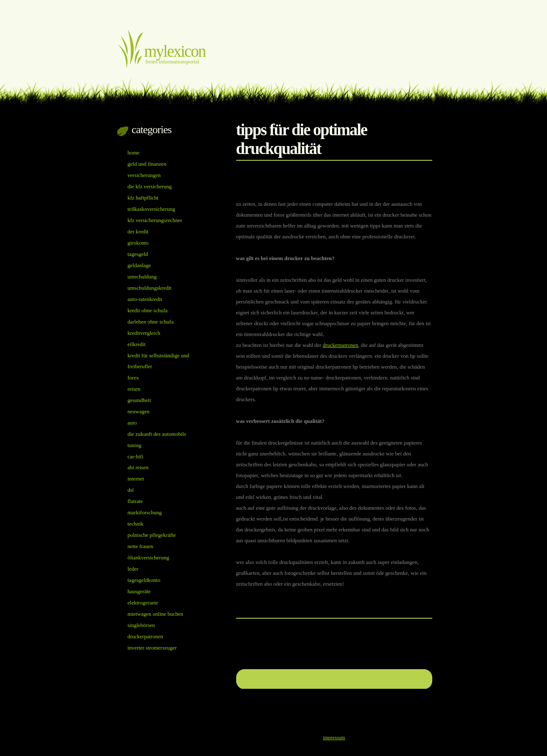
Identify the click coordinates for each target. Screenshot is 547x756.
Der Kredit (138, 231)
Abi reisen (138, 467)
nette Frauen (141, 546)
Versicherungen (144, 175)
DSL (131, 490)
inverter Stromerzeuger (152, 648)
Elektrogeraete (143, 603)
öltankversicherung (149, 558)
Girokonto (138, 243)
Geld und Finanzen (147, 164)
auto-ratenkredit (145, 299)
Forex (133, 378)
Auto (132, 423)
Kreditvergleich (144, 333)
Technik (136, 524)
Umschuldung (142, 277)
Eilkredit (137, 344)
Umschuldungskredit (150, 288)
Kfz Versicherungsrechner (155, 220)
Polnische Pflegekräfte (152, 535)
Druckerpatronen (340, 345)
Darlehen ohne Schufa (151, 322)
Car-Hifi (136, 456)
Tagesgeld (138, 254)
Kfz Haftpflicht (143, 198)
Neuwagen (139, 411)
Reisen (134, 389)
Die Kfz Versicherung (150, 186)
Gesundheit (139, 400)
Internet (136, 479)
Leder (133, 569)
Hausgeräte (139, 591)
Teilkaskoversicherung (151, 209)
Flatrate (135, 501)
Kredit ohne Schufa (148, 310)
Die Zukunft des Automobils (157, 434)
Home (134, 153)
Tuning (135, 445)
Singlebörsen (141, 625)
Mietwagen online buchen (156, 614)
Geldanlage (139, 265)
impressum (334, 738)
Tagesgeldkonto (144, 580)
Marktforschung (145, 512)
